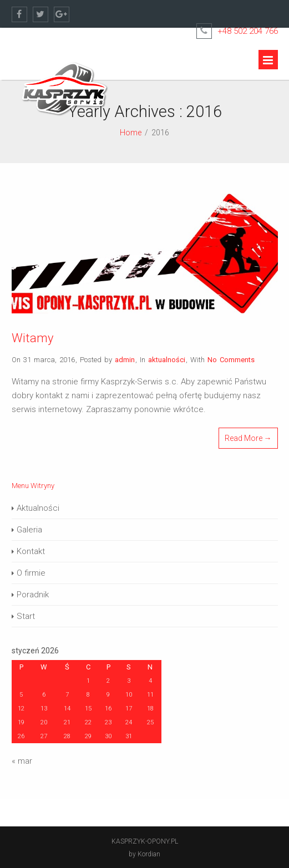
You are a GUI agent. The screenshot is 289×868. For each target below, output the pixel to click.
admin (125, 360)
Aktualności (38, 508)
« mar (22, 761)
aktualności (167, 360)
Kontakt (31, 551)
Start (26, 616)
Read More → (248, 438)
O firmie (31, 573)
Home (131, 133)
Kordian (149, 854)
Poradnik (33, 595)
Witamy (32, 338)
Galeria (29, 530)
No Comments (231, 360)
